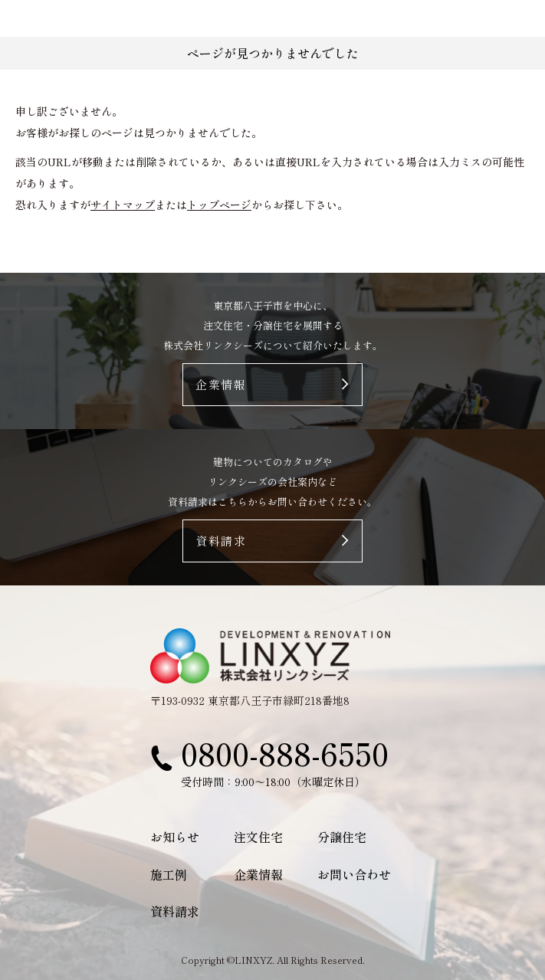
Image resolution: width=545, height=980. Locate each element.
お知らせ (175, 837)
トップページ (219, 205)
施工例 (169, 874)
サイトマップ (123, 205)
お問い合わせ (354, 874)
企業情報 (258, 874)
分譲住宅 (342, 837)
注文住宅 (258, 837)
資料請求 (175, 911)
